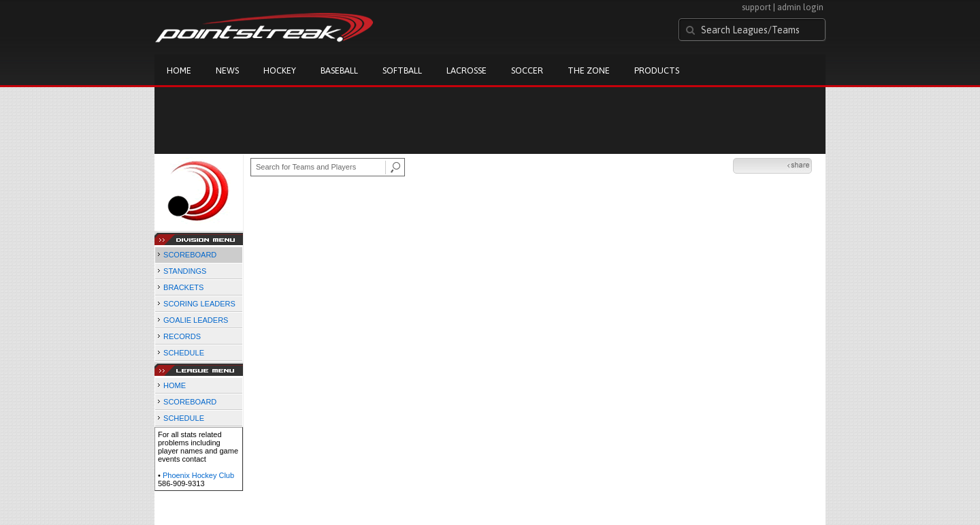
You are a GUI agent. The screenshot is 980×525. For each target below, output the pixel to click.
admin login (800, 7)
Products (657, 70)
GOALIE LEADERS (196, 320)
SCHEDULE (184, 353)
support (756, 7)
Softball (402, 70)
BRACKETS (183, 287)
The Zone (589, 70)
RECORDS (182, 336)
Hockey (280, 70)
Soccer (527, 70)
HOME (175, 385)
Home (179, 70)
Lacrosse (467, 70)
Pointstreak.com (264, 29)
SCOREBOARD (190, 255)
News (227, 70)
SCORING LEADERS (199, 304)
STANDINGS (185, 271)
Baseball (339, 70)
